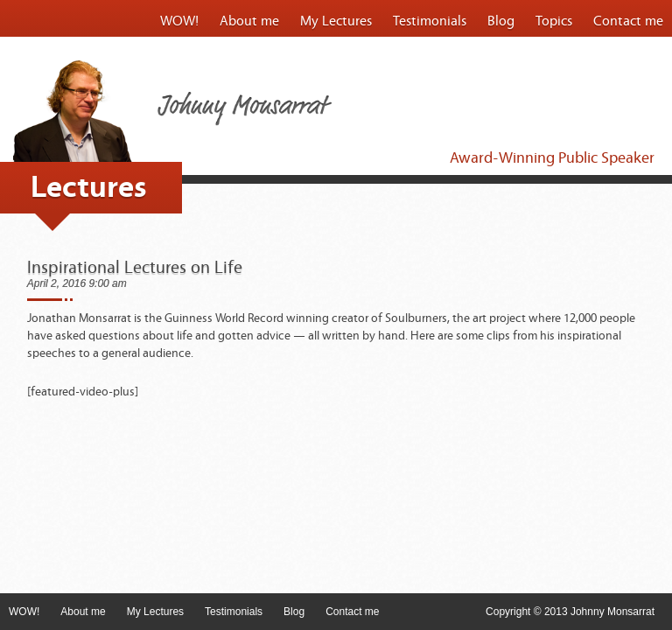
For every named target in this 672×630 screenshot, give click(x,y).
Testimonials (430, 21)
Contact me (628, 21)
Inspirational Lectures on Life (135, 268)
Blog (501, 21)
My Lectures (336, 21)
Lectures (89, 187)
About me (249, 21)
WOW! (179, 21)
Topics (554, 21)
